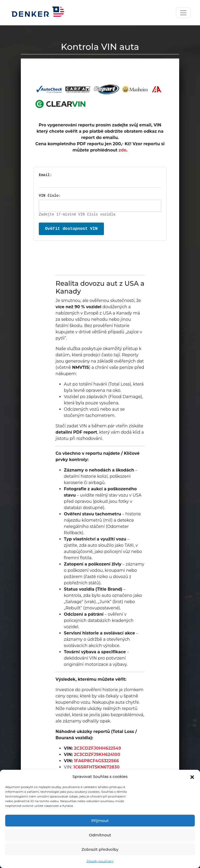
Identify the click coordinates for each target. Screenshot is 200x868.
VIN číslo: (50, 196)
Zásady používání (100, 861)
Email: (45, 175)
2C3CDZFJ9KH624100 (97, 755)
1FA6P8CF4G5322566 (96, 761)
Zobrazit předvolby (100, 849)
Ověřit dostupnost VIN (71, 229)
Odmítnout (100, 835)
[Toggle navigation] (183, 13)
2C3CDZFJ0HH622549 (98, 748)
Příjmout (100, 821)
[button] (192, 777)
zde (123, 150)
